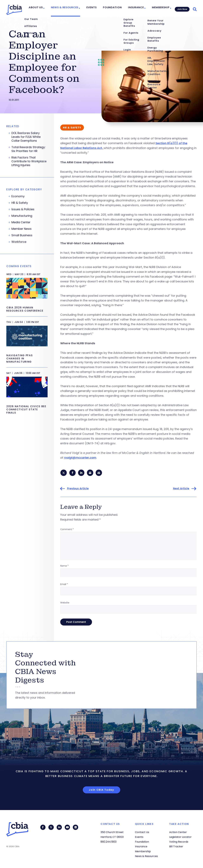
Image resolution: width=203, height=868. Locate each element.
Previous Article (78, 489)
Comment (67, 530)
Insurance (136, 8)
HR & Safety (20, 203)
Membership (159, 8)
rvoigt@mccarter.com (80, 458)
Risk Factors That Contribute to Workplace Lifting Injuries (29, 161)
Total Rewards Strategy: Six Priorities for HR (28, 149)
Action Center (178, 832)
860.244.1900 (109, 842)
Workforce (19, 242)
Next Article (181, 489)
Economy (18, 196)
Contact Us (142, 832)
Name (64, 566)
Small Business (22, 235)
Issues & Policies (23, 209)
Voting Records (179, 842)
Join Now (182, 8)
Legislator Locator (180, 837)
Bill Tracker (176, 847)
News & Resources (70, 8)
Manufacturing (22, 216)
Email (64, 585)
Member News (21, 229)
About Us (43, 8)
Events (95, 8)
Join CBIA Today (101, 790)
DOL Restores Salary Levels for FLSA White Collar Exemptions (26, 137)
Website (65, 603)
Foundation (114, 8)
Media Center (21, 222)
